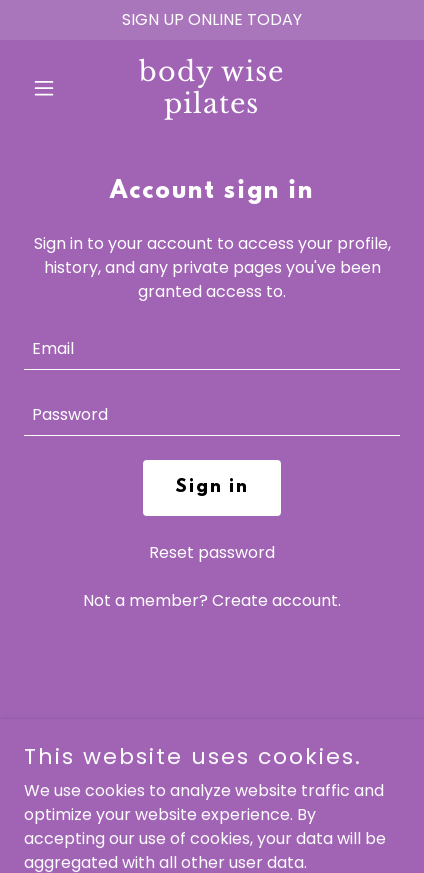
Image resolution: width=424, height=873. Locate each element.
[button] (52, 88)
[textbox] (212, 349)
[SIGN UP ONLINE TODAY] (212, 20)
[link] (211, 107)
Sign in (212, 488)
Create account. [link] (276, 600)
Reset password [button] (212, 552)
